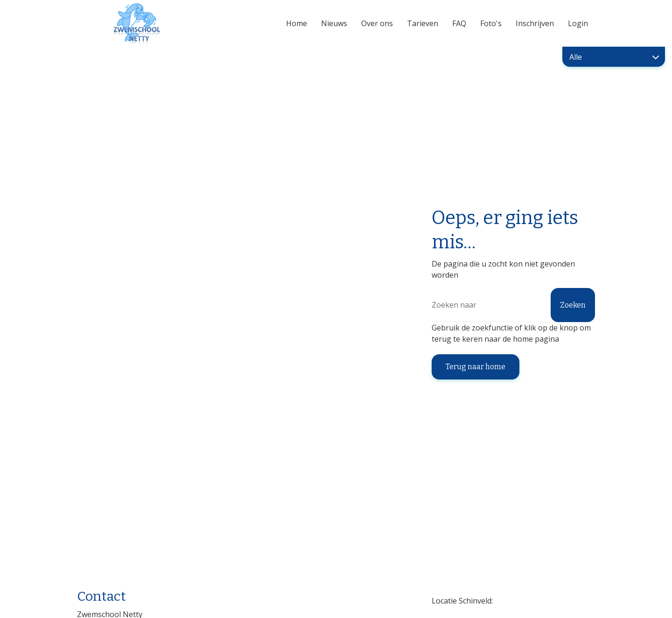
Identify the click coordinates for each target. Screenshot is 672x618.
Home (297, 23)
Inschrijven (535, 23)
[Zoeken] (513, 305)
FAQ (459, 23)
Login (578, 23)
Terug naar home (476, 367)
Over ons (377, 23)
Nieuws (334, 23)
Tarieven (423, 23)
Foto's (491, 23)
